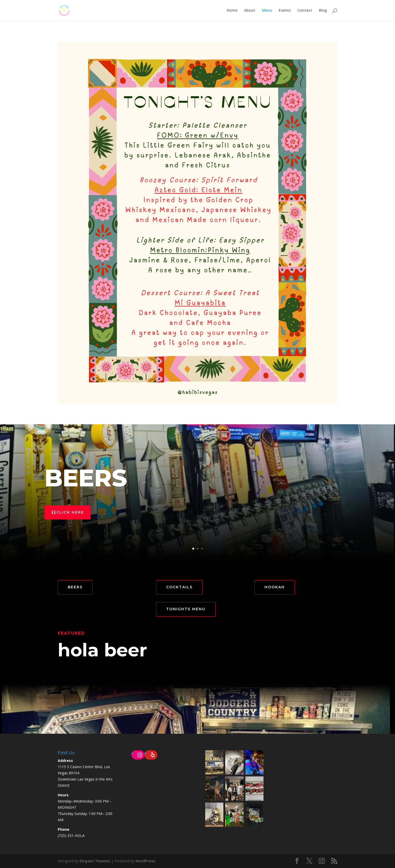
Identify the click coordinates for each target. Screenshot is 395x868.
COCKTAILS (179, 587)
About (250, 11)
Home (232, 11)
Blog (323, 11)
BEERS (86, 478)
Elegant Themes (95, 861)
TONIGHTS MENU (186, 609)
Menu (267, 11)
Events (285, 11)
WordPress (145, 861)
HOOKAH (275, 587)
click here (70, 512)
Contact (305, 11)
